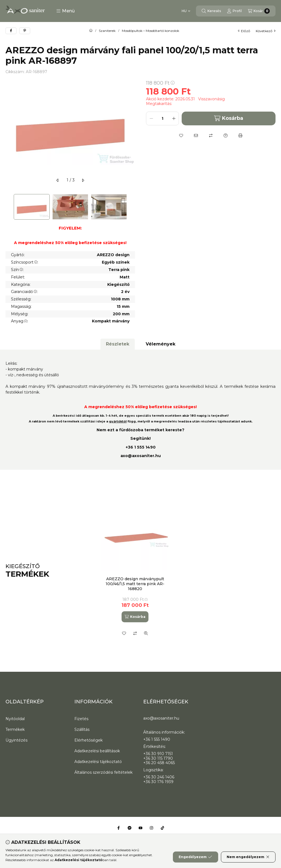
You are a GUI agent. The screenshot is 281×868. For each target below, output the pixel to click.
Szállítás (82, 729)
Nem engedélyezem (248, 857)
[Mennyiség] (162, 118)
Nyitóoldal (15, 719)
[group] (186, 571)
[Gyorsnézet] (146, 633)
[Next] (132, 207)
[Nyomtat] (240, 136)
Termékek (15, 729)
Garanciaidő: (24, 292)
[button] (65, 11)
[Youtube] (140, 828)
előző (244, 31)
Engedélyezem (195, 857)
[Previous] (8, 207)
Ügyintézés (16, 740)
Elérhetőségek (88, 740)
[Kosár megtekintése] (259, 11)
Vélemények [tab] (161, 344)
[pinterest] (25, 31)
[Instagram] (151, 828)
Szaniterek (107, 31)
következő (266, 31)
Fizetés (81, 719)
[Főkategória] (91, 31)
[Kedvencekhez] (181, 136)
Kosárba (228, 118)
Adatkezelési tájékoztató (98, 762)
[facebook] (11, 31)
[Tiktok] (162, 828)
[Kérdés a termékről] (226, 136)
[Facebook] (119, 828)
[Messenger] (130, 828)
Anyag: (19, 321)
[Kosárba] (135, 617)
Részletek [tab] (118, 344)
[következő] (83, 180)
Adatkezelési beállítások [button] (97, 751)
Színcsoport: (25, 262)
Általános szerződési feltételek (103, 772)
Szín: (17, 270)
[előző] (58, 180)
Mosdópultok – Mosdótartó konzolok (151, 31)
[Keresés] (211, 11)
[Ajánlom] (196, 136)
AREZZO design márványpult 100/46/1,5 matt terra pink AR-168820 (135, 584)
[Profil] (234, 11)
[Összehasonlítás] (211, 136)
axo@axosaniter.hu (141, 456)
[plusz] (174, 118)
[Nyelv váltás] (186, 11)
